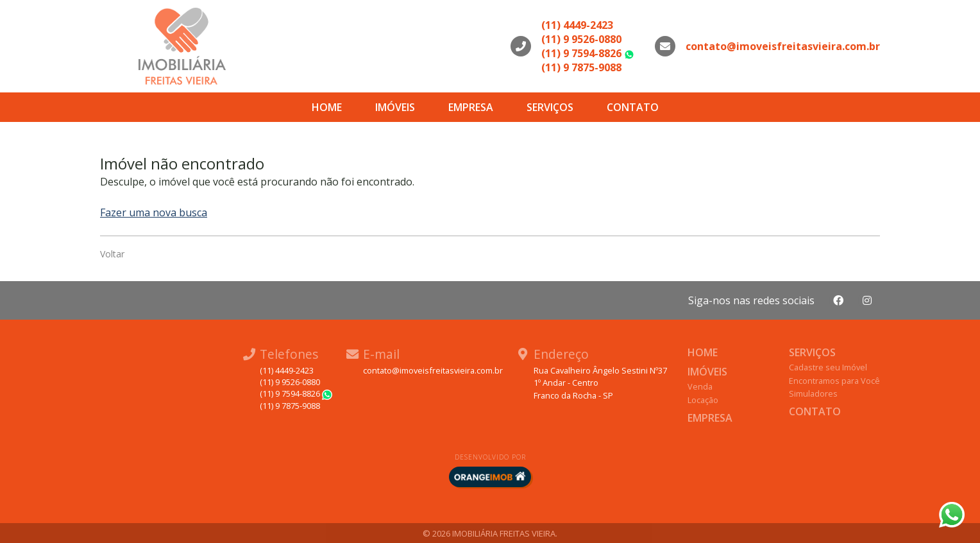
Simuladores (813, 393)
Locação (703, 400)
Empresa (471, 107)
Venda (700, 386)
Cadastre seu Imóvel (828, 367)
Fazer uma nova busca (154, 212)
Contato (633, 107)
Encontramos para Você (834, 381)
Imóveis (395, 107)
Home (327, 107)
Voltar (112, 254)
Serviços (550, 107)
